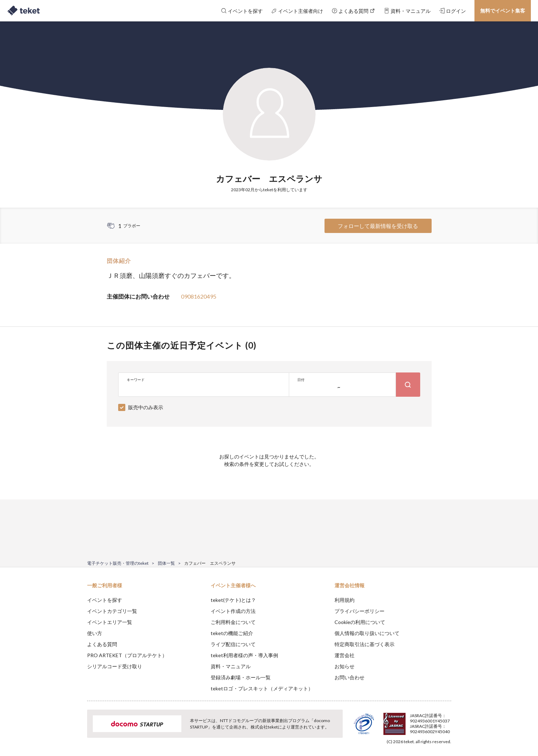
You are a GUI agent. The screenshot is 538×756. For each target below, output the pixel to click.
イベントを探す (105, 600)
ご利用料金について (233, 622)
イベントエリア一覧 (110, 622)
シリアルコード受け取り (115, 666)
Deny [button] (410, 721)
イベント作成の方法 (233, 611)
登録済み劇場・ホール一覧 (241, 677)
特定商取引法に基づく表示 (364, 644)
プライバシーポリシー (359, 611)
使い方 (95, 633)
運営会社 (345, 655)
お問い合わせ (350, 677)
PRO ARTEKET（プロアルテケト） (127, 655)
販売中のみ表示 (146, 407)
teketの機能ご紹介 (232, 633)
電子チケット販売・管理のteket (118, 563)
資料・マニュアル (231, 666)
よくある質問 (102, 644)
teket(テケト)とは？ (233, 600)
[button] (76, 730)
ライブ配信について (233, 644)
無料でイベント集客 (503, 11)
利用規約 (345, 600)
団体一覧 (166, 563)
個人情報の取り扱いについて (367, 633)
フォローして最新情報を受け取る (378, 226)
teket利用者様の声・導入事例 (244, 655)
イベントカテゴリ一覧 (112, 611)
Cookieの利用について (360, 622)
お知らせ (345, 666)
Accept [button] (447, 720)
